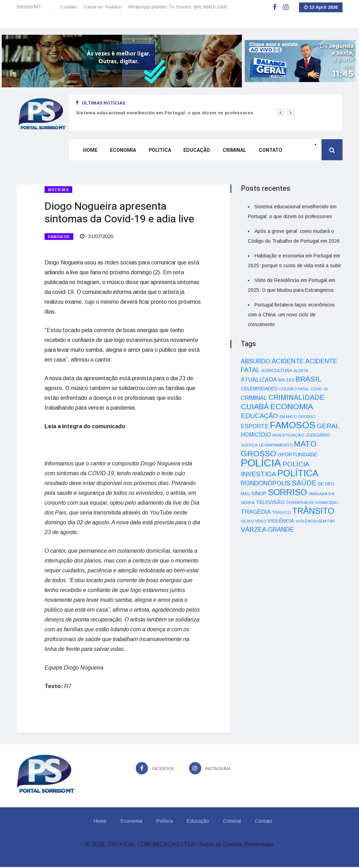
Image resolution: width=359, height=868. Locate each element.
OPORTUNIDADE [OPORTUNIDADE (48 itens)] (297, 455)
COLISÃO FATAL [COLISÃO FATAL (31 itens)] (294, 389)
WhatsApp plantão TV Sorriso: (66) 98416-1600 (178, 7)
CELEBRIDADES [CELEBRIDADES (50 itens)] (259, 389)
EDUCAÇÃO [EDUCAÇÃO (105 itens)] (259, 416)
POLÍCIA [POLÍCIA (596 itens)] (261, 463)
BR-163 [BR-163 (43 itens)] (286, 380)
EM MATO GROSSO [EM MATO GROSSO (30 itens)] (297, 417)
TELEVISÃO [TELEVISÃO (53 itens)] (270, 502)
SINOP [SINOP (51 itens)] (259, 493)
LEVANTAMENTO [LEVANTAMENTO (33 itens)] (276, 445)
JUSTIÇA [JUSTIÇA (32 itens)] (249, 445)
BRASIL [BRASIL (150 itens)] (308, 379)
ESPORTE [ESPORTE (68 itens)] (255, 426)
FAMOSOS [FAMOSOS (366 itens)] (293, 425)
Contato (69, 7)
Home (89, 152)
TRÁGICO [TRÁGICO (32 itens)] (281, 512)
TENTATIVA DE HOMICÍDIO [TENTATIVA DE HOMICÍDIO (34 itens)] (312, 502)
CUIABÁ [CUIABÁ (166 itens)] (255, 407)
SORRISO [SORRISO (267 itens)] (287, 492)
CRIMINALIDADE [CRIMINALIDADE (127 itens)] (297, 397)
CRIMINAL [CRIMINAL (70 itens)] (254, 398)
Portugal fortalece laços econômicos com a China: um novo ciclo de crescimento (291, 315)
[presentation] (280, 112)
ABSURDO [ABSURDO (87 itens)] (256, 361)
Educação (191, 152)
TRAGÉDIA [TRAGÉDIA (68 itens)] (256, 512)
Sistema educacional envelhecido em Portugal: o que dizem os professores (165, 113)
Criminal (228, 152)
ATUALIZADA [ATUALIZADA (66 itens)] (259, 380)
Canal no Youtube (103, 7)
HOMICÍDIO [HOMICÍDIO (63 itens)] (256, 435)
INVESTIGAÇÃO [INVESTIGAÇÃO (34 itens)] (288, 435)
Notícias (58, 190)
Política (156, 152)
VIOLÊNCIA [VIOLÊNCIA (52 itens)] (281, 521)
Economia (120, 152)
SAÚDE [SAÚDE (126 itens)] (304, 483)
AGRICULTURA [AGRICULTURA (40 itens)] (277, 371)
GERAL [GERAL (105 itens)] (328, 426)
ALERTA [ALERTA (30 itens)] (301, 371)
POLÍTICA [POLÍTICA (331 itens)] (298, 473)
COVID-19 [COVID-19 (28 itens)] (319, 389)
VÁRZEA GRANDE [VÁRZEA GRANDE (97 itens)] (267, 530)
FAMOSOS (59, 237)
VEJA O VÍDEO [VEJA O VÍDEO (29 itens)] (253, 521)
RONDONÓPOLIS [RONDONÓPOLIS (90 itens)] (266, 483)
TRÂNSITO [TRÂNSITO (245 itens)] (313, 511)
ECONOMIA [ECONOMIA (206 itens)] (292, 406)
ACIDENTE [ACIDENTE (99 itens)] (288, 361)
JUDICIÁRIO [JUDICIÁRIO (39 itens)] (318, 435)
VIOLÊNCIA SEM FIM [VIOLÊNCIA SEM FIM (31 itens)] (315, 521)
